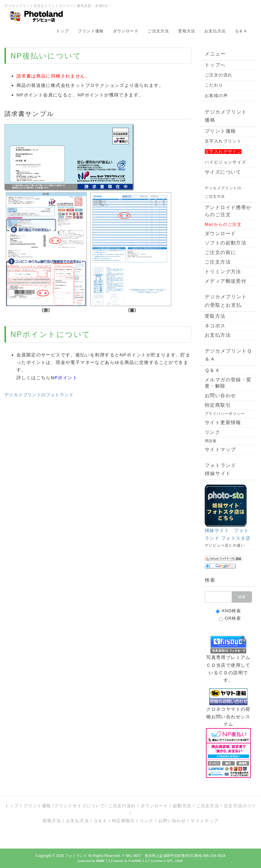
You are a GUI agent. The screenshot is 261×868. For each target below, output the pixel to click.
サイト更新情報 (223, 422)
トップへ (215, 65)
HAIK (179, 861)
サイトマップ (220, 449)
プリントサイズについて (79, 806)
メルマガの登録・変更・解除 (228, 383)
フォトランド (76, 856)
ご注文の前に (220, 252)
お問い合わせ (220, 396)
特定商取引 (218, 405)
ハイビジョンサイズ (226, 162)
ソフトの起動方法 (226, 243)
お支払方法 (215, 31)
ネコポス (215, 326)
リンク (213, 432)
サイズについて (223, 172)
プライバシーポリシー (225, 414)
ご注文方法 (158, 31)
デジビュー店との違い (225, 545)
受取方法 (187, 31)
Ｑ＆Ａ (241, 31)
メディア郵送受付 (226, 281)
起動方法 (182, 806)
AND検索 (229, 611)
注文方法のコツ (240, 806)
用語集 (211, 441)
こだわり (214, 85)
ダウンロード (126, 31)
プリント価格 (91, 31)
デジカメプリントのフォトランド (39, 395)
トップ (62, 31)
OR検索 (230, 618)
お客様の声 (216, 96)
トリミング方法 (223, 272)
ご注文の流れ (218, 75)
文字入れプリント (223, 141)
